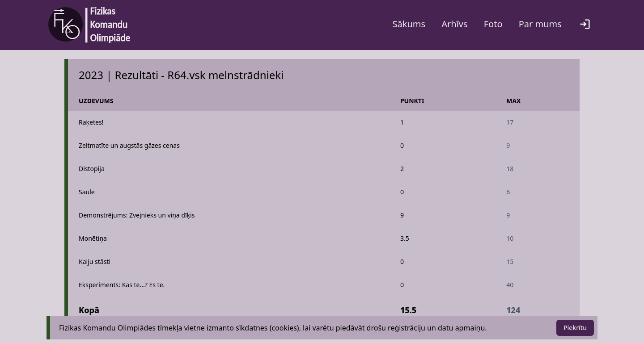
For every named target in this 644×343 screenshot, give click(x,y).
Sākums (409, 24)
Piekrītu (575, 328)
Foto (493, 24)
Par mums (540, 24)
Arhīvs (454, 24)
